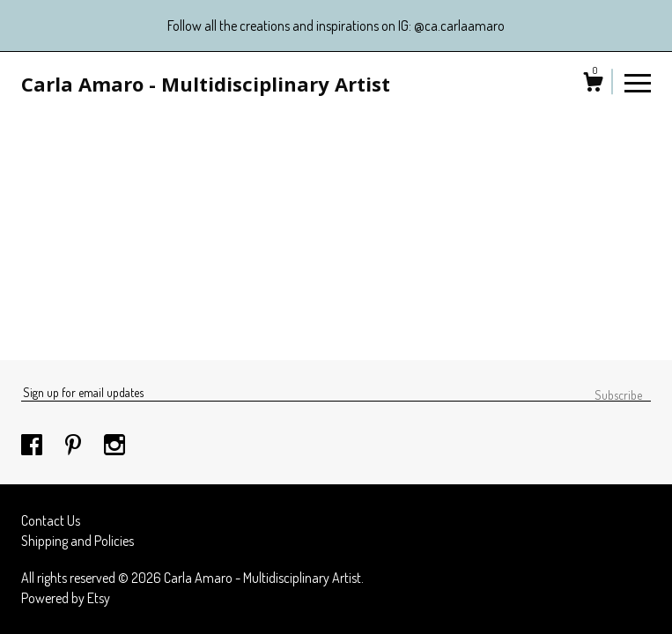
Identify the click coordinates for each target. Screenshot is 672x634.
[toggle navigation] (638, 82)
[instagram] (114, 446)
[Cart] (593, 85)
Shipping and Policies (78, 541)
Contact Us (51, 520)
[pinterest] (74, 446)
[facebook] (33, 446)
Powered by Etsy (66, 598)
